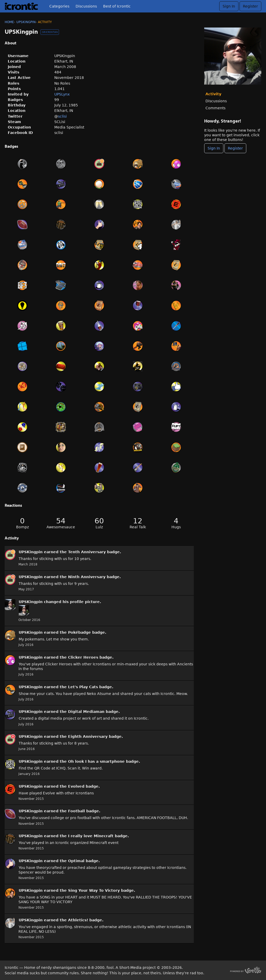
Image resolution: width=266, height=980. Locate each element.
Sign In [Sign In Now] (214, 148)
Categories (59, 6)
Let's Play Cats (83, 687)
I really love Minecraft (91, 836)
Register (250, 6)
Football (77, 811)
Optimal (76, 861)
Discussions (86, 6)
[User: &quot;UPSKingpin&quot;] (10, 555)
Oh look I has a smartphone (96, 761)
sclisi (62, 116)
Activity (213, 94)
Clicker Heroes (83, 657)
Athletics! (78, 920)
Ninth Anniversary (87, 577)
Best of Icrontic (117, 6)
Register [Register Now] (235, 148)
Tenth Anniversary (87, 552)
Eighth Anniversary (88, 736)
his (66, 602)
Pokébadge (79, 632)
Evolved (76, 786)
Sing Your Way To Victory (94, 890)
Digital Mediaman (86, 712)
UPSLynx (62, 94)
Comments (215, 108)
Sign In (229, 6)
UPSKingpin (31, 552)
